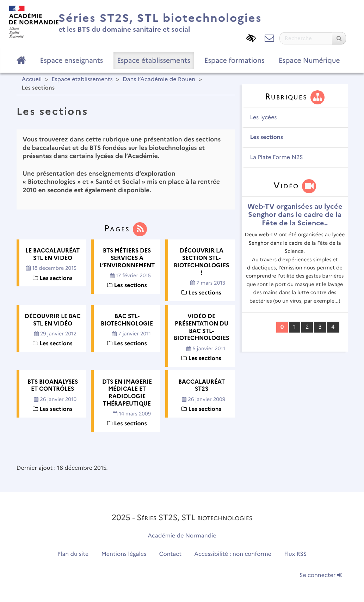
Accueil (32, 80)
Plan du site (73, 554)
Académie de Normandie (182, 536)
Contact (170, 554)
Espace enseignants (72, 60)
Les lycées (264, 118)
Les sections (267, 137)
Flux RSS (296, 554)
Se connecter (321, 575)
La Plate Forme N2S (277, 157)
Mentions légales (124, 554)
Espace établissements (154, 60)
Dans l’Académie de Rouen (159, 80)
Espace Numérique (309, 60)
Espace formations (235, 60)
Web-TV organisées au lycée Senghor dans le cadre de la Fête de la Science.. (295, 215)
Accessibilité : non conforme (233, 554)
